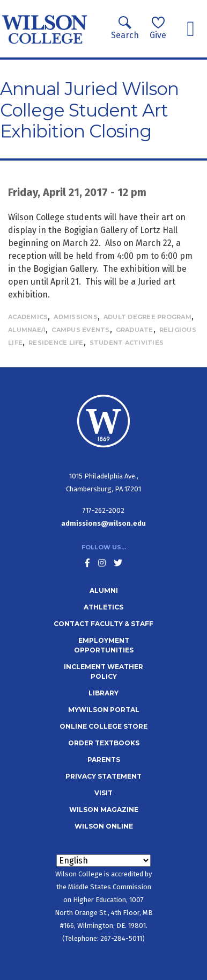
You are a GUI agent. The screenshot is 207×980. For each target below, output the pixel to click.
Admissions (76, 317)
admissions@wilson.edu (103, 523)
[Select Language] (103, 861)
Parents (104, 760)
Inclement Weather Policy (103, 672)
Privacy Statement (103, 776)
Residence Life (56, 343)
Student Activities (127, 343)
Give (158, 28)
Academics (28, 317)
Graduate (135, 330)
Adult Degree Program (147, 317)
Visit (103, 793)
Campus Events (80, 330)
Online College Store (103, 726)
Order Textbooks (104, 743)
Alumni (104, 590)
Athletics (103, 607)
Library (103, 693)
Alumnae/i (27, 330)
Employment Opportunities (104, 645)
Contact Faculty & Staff (103, 624)
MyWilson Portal (104, 710)
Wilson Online (104, 826)
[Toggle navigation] (191, 29)
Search (125, 28)
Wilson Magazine (104, 810)
